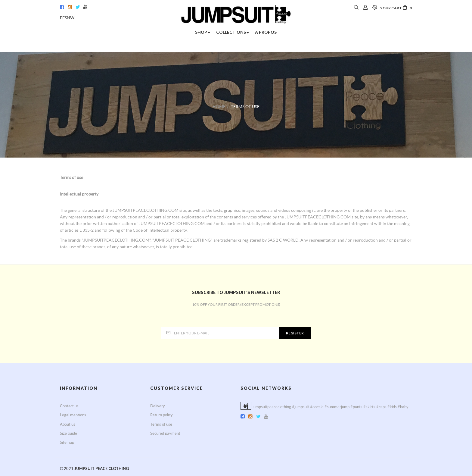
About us (68, 424)
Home (219, 107)
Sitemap (67, 442)
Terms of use (161, 424)
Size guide (68, 433)
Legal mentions (73, 415)
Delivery (158, 406)
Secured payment (165, 433)
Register (295, 333)
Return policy (161, 415)
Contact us (69, 406)
